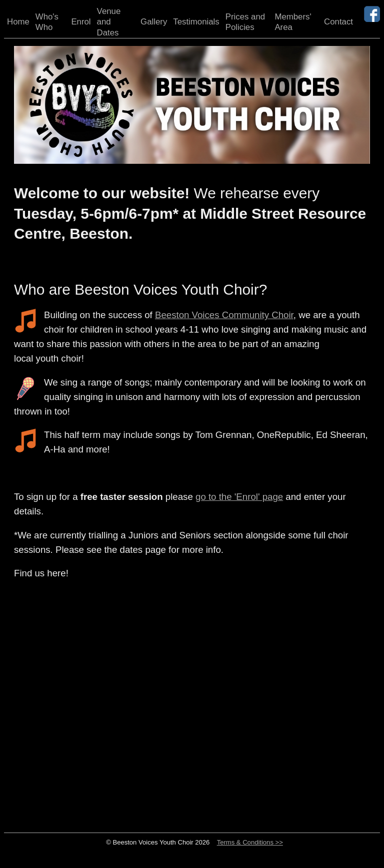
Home (18, 22)
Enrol (81, 22)
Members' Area (293, 22)
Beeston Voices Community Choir (224, 315)
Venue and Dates (109, 22)
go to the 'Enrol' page (239, 497)
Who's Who (47, 22)
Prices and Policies (245, 22)
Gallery (154, 22)
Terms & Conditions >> (250, 842)
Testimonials (196, 22)
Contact (338, 22)
